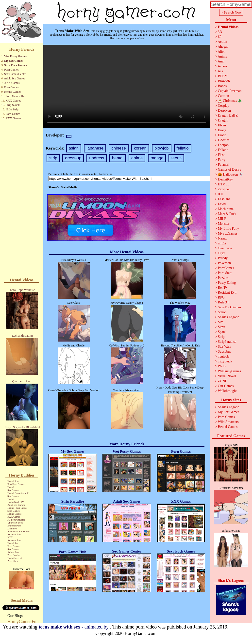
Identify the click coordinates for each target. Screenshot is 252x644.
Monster (224, 224)
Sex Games (13, 490)
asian (74, 148)
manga (157, 158)
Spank (222, 332)
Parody (223, 258)
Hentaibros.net (15, 558)
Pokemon (224, 263)
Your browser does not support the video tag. (127, 86)
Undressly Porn (15, 523)
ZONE (222, 381)
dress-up (73, 158)
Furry (222, 160)
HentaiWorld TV (16, 502)
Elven (222, 125)
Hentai (11, 487)
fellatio (183, 148)
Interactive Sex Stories (19, 532)
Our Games (226, 386)
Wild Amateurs (228, 422)
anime (137, 158)
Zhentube (12, 529)
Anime (222, 56)
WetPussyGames (229, 371)
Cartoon (223, 96)
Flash (221, 155)
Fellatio (223, 150)
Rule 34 (223, 302)
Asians (222, 66)
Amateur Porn (14, 534)
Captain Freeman (230, 91)
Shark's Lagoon (228, 317)
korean (140, 148)
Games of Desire (229, 170)
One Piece (225, 248)
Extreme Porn (14, 526)
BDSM (223, 76)
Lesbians (224, 199)
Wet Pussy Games (15, 56)
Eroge (222, 130)
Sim (221, 322)
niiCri (222, 243)
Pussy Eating (227, 283)
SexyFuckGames (229, 307)
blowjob (162, 148)
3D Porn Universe (16, 520)
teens (176, 158)
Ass (220, 71)
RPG (221, 297)
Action (222, 42)
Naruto (223, 238)
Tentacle (224, 356)
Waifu (222, 366)
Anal (221, 61)
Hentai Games (14, 514)
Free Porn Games (16, 484)
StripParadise (227, 342)
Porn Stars (12, 561)
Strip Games (14, 511)
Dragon (223, 120)
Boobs (222, 86)
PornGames (226, 268)
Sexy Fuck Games (15, 65)
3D (220, 32)
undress (97, 158)
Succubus (224, 352)
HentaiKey (225, 179)
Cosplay (223, 106)
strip (53, 158)
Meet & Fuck (227, 214)
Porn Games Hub (16, 96)
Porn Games (11, 70)
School (223, 312)
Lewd (222, 204)
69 (219, 37)
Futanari (224, 165)
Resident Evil (227, 292)
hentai (118, 158)
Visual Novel (227, 376)
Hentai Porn (13, 481)
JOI (220, 194)
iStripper (224, 189)
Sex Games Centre (15, 74)
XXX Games (12, 83)
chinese (119, 148)
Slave (222, 327)
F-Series (224, 140)
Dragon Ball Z (228, 115)
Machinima (226, 209)
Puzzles (223, 278)
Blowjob (224, 81)
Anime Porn (13, 552)
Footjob (223, 145)
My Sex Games (14, 61)
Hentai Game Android (18, 493)
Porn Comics (14, 555)
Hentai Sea (13, 543)
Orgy (221, 253)
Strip (221, 337)
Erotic (222, 135)
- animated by (74, 627)
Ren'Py (223, 288)
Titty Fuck (225, 361)
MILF (222, 219)
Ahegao (223, 47)
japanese (95, 148)
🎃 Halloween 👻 (230, 174)
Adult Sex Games (14, 78)
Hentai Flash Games (17, 508)
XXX (10, 537)
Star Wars (224, 347)
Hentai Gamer (13, 92)
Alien (222, 52)
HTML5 (224, 184)
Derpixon (224, 111)
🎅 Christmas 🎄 (230, 101)
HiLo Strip (12, 109)
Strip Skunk (13, 105)
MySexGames (227, 233)
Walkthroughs (227, 391)
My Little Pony (228, 229)
